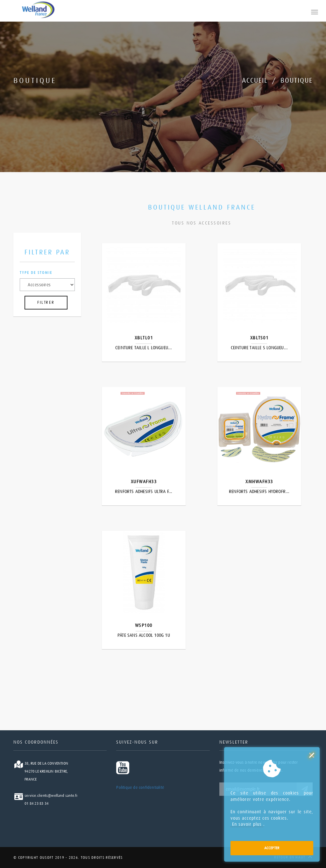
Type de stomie (36, 273)
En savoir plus (247, 824)
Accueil (255, 80)
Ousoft (46, 858)
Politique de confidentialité (140, 788)
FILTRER (46, 302)
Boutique (297, 80)
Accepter (272, 848)
